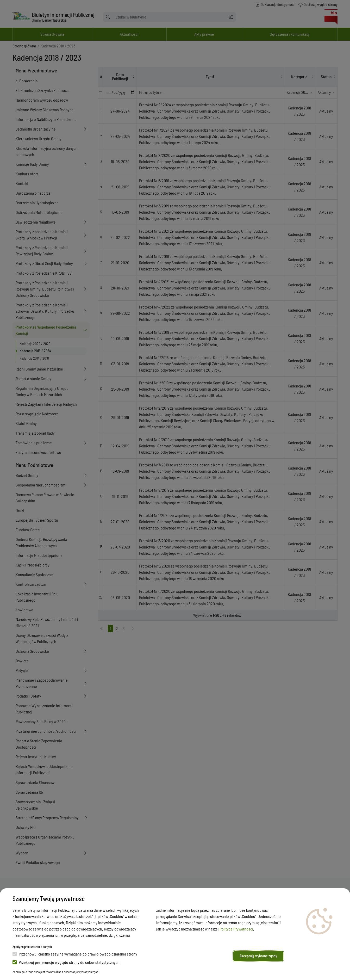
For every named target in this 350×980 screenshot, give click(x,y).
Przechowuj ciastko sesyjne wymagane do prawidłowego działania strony (75, 954)
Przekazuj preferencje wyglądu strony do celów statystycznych (66, 962)
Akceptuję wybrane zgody (258, 956)
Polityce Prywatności (236, 929)
